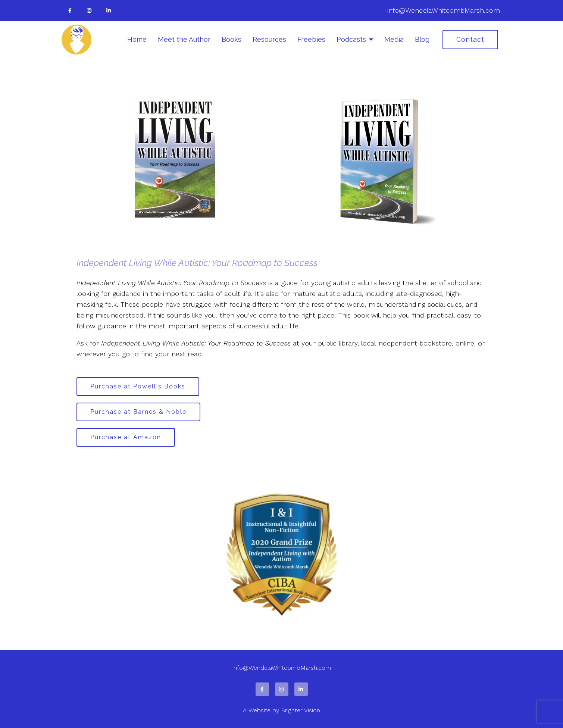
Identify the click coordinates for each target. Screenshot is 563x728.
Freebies (311, 39)
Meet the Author (184, 39)
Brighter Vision (301, 710)
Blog (422, 39)
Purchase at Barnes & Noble (138, 412)
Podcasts (351, 39)
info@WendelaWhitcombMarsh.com (444, 10)
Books (232, 39)
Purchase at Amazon (126, 437)
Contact (470, 39)
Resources (269, 39)
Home (137, 39)
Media (394, 39)
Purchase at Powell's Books (138, 386)
